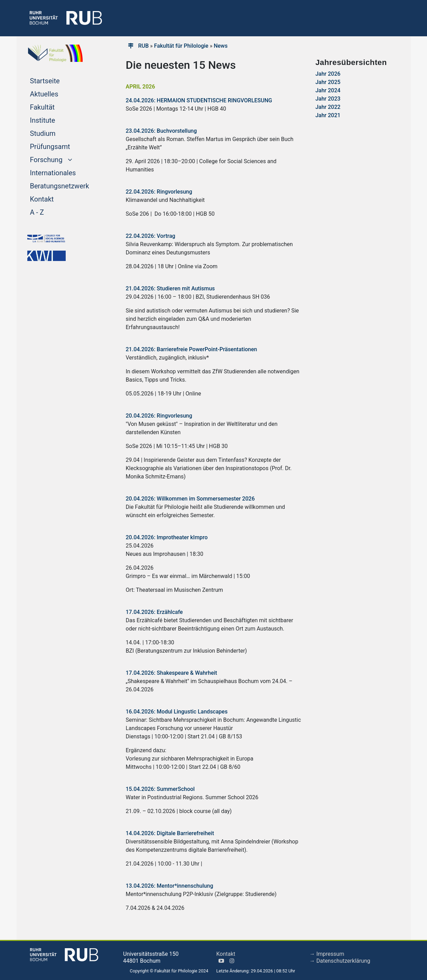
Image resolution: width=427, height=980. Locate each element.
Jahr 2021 (328, 115)
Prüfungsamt (63, 146)
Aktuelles (57, 93)
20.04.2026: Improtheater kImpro (167, 537)
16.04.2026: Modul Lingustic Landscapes (177, 712)
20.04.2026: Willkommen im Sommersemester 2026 (190, 499)
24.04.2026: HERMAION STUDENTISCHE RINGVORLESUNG (199, 100)
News (221, 46)
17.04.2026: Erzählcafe (154, 612)
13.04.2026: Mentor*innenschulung (170, 886)
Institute (56, 120)
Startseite (58, 80)
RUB (143, 46)
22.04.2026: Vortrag (151, 236)
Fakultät (55, 106)
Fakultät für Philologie (181, 46)
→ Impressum (327, 954)
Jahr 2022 (328, 107)
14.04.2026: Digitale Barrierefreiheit (170, 833)
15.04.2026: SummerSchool (160, 789)
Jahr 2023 (328, 99)
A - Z (50, 212)
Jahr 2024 (328, 90)
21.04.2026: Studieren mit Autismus (170, 288)
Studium (56, 133)
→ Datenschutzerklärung (340, 961)
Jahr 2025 (328, 82)
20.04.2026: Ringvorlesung (159, 416)
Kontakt (55, 198)
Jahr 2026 (328, 74)
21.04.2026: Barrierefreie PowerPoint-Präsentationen (192, 349)
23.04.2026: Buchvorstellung (161, 131)
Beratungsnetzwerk (67, 185)
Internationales (66, 172)
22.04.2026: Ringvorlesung (159, 192)
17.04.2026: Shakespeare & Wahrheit (171, 673)
